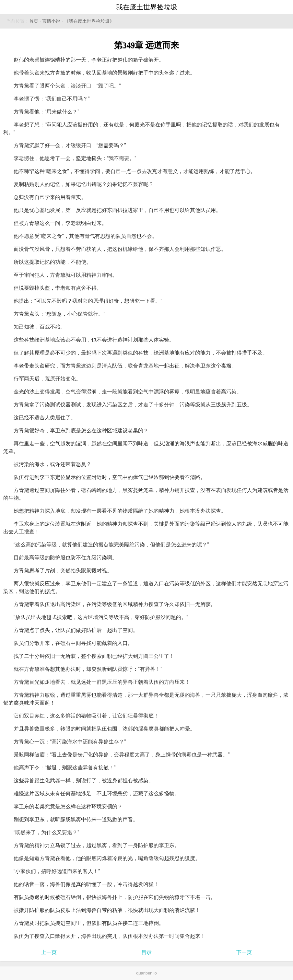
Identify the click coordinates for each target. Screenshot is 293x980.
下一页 (244, 952)
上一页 (49, 952)
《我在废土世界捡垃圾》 (89, 21)
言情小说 (51, 21)
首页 (34, 21)
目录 (146, 952)
